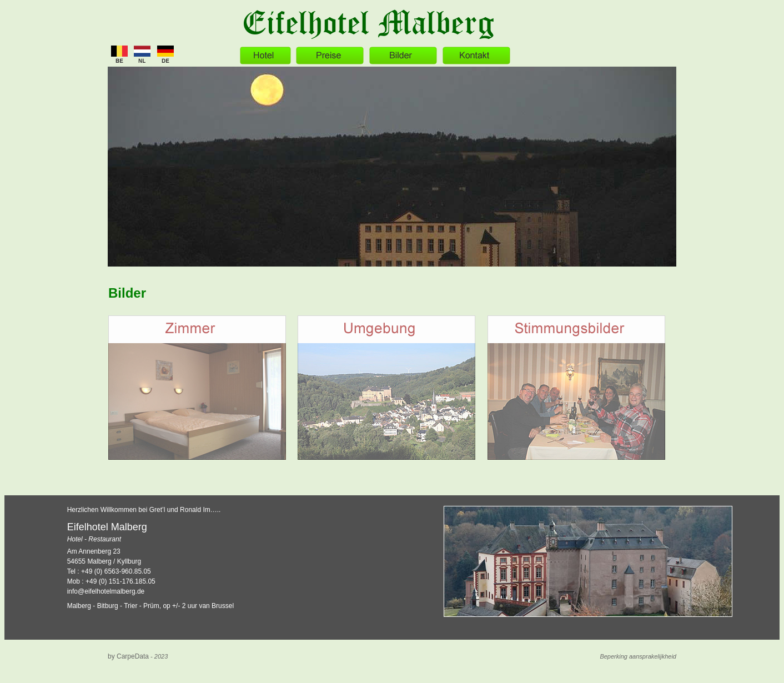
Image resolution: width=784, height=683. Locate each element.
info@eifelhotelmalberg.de (106, 591)
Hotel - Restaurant (94, 539)
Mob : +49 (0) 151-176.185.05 (111, 581)
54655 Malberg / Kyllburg (104, 561)
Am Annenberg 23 (94, 551)
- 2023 (158, 656)
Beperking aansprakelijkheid (638, 656)
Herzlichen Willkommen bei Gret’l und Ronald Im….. (144, 510)
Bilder (127, 293)
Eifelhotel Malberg (107, 527)
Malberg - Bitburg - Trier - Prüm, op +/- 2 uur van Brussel (150, 606)
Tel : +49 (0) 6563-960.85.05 (109, 571)
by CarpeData (128, 656)
